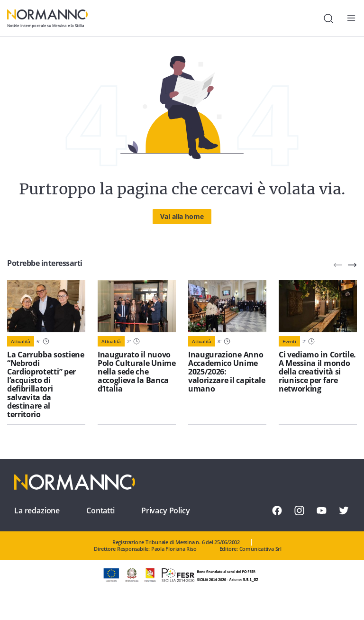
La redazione (37, 511)
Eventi (289, 341)
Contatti (100, 511)
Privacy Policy (166, 511)
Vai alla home (182, 216)
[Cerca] (328, 18)
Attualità (21, 341)
